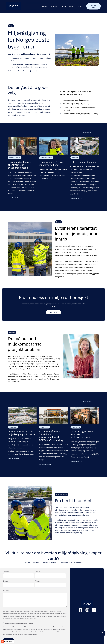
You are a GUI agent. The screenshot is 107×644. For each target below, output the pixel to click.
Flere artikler (87, 401)
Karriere (63, 6)
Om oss (80, 6)
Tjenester (44, 6)
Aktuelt (71, 6)
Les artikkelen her (14, 198)
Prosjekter (54, 6)
